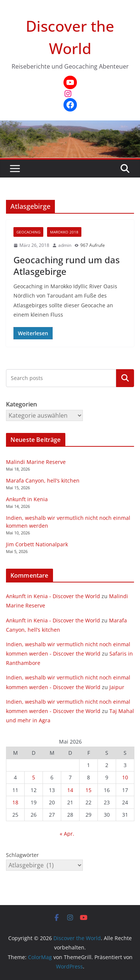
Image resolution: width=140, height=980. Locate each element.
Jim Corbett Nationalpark (37, 544)
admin (65, 245)
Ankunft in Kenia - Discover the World (53, 596)
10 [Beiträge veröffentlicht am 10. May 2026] (125, 777)
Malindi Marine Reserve (36, 462)
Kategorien (125, 378)
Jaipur (117, 687)
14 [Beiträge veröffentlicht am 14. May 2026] (70, 790)
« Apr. (67, 834)
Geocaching (28, 232)
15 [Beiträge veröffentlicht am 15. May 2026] (88, 790)
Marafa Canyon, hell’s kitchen (43, 480)
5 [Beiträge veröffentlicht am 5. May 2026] (34, 777)
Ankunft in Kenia (27, 499)
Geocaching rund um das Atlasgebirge (67, 266)
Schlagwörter (22, 855)
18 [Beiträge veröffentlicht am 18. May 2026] (15, 802)
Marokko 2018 (64, 232)
